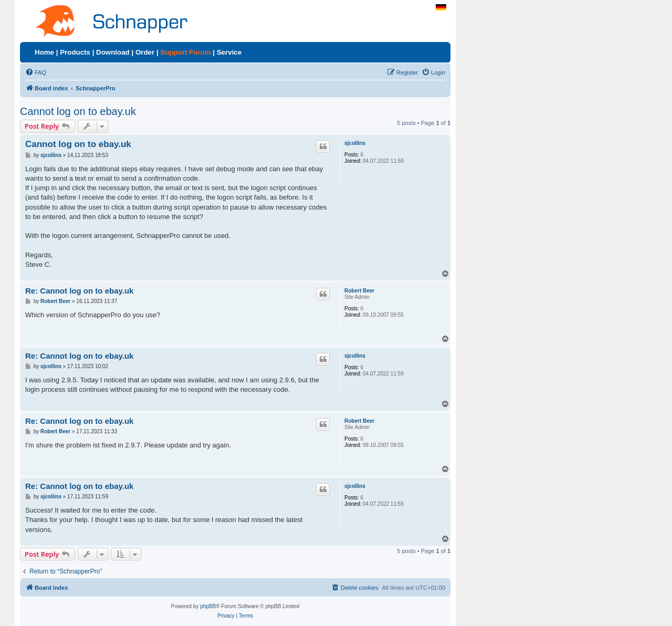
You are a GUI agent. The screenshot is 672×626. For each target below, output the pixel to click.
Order (145, 52)
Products (75, 52)
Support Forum (185, 52)
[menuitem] (36, 72)
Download (113, 52)
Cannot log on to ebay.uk (78, 111)
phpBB (208, 606)
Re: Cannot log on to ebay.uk (79, 291)
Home (44, 52)
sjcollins (355, 143)
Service (229, 52)
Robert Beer (359, 291)
